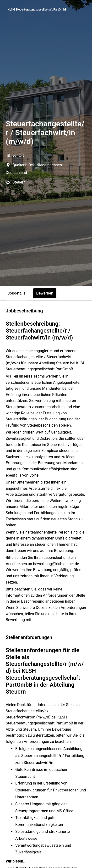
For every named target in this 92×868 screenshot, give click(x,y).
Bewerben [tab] (45, 293)
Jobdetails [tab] (16, 293)
